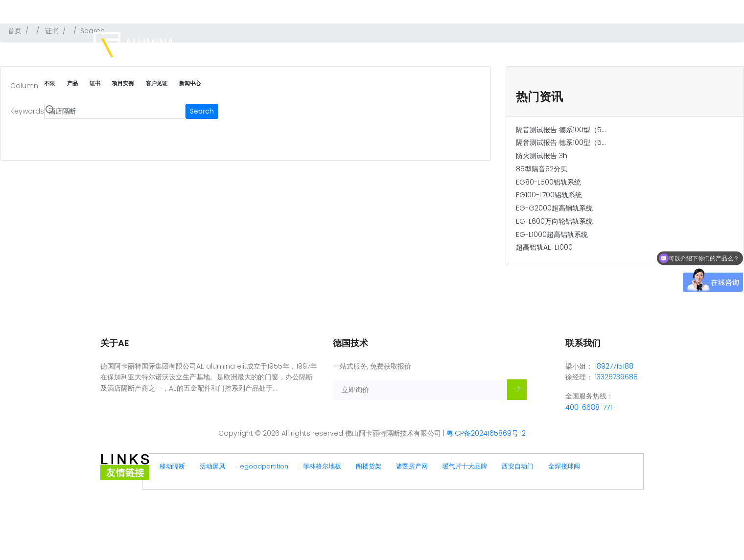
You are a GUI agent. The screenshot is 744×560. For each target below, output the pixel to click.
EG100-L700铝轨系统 (549, 195)
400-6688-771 (623, 8)
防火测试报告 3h (542, 156)
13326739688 (616, 377)
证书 (488, 48)
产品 (461, 48)
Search (202, 111)
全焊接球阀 (564, 466)
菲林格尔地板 (322, 466)
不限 (49, 84)
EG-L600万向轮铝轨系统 (554, 221)
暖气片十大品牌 (465, 466)
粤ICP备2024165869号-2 (486, 433)
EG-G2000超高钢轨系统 (554, 208)
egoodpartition (264, 466)
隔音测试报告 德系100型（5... (561, 130)
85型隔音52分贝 (542, 169)
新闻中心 (596, 48)
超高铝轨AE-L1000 (544, 247)
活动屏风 (212, 466)
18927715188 (614, 366)
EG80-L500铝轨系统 (548, 182)
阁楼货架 (369, 466)
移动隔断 (172, 466)
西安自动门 (518, 466)
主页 (396, 48)
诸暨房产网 (412, 466)
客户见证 (558, 48)
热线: (590, 8)
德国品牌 (221, 8)
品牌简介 (429, 48)
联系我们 (634, 48)
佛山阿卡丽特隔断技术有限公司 (161, 8)
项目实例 (520, 48)
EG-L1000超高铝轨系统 (552, 234)
